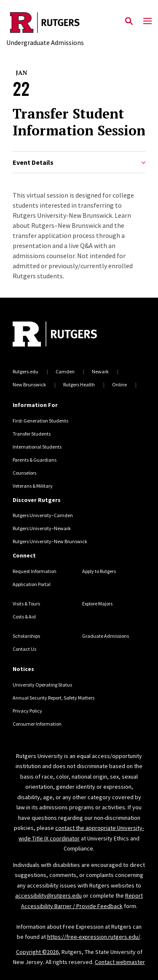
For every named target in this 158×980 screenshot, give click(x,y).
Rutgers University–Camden (43, 515)
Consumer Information (37, 724)
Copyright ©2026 (37, 952)
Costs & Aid (24, 617)
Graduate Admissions (106, 636)
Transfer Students (32, 434)
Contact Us (24, 649)
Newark (100, 371)
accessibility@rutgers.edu (48, 895)
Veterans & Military (33, 486)
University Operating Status (42, 685)
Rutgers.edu (25, 371)
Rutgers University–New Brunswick (50, 541)
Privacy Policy (27, 711)
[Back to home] (70, 335)
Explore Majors (97, 604)
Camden (65, 371)
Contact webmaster (120, 962)
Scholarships (26, 636)
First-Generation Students (40, 421)
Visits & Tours (26, 604)
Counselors (24, 473)
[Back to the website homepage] (45, 22)
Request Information (35, 571)
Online (119, 384)
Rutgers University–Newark (42, 528)
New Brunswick (29, 384)
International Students (37, 447)
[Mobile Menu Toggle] (147, 21)
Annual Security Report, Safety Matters (54, 698)
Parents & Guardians (35, 460)
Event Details (79, 162)
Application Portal (32, 584)
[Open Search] (129, 21)
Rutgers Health (79, 384)
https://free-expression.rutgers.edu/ (94, 937)
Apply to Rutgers (99, 571)
